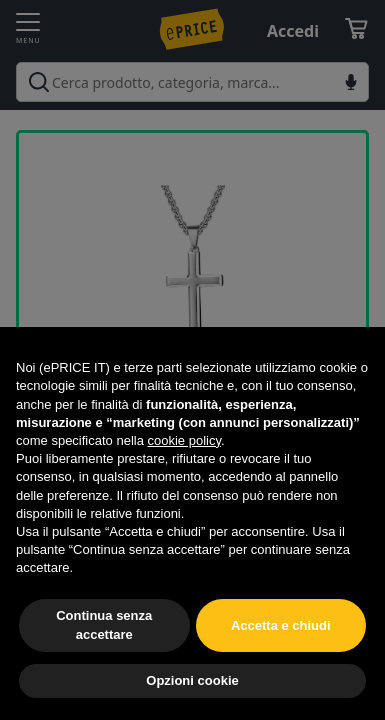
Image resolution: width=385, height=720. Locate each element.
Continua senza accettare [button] (104, 624)
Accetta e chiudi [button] (281, 625)
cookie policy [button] (184, 440)
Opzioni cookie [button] (192, 680)
